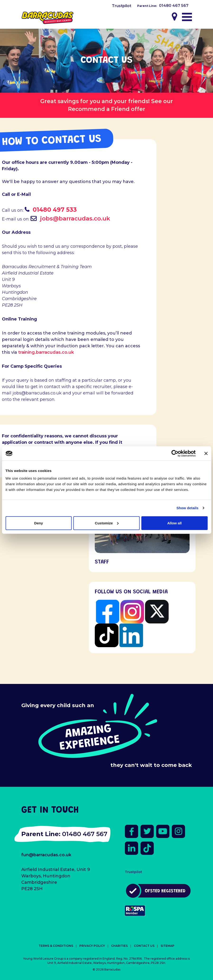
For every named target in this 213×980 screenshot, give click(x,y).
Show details (188, 508)
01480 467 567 (174, 6)
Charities (119, 946)
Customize (107, 523)
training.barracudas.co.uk (46, 352)
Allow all (174, 523)
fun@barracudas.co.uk (46, 855)
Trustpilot (122, 6)
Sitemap (168, 946)
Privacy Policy (92, 946)
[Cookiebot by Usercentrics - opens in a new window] (175, 453)
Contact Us (144, 946)
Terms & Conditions (56, 946)
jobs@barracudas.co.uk (75, 218)
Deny (39, 523)
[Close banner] (206, 453)
